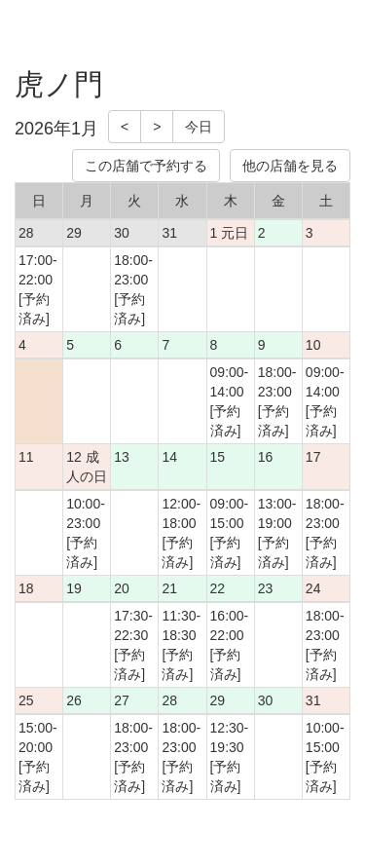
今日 (199, 127)
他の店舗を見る (290, 166)
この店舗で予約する (146, 166)
